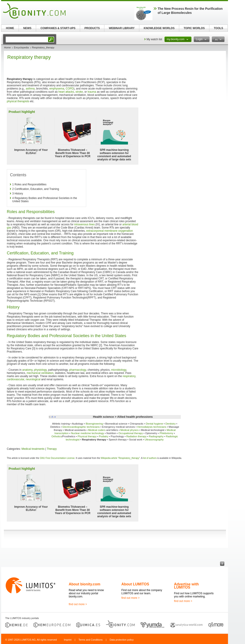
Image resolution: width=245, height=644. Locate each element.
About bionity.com (85, 584)
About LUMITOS (135, 584)
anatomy (27, 370)
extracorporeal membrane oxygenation (109, 231)
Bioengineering (94, 424)
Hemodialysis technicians (152, 427)
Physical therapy (87, 436)
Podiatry (104, 436)
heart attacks (66, 92)
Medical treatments (33, 449)
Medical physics (130, 430)
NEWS (27, 28)
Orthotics (57, 436)
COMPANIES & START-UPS (58, 28)
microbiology (119, 370)
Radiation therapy (136, 436)
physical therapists (18, 101)
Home (7, 47)
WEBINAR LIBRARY (122, 28)
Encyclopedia (21, 47)
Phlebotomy (166, 433)
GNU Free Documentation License (57, 458)
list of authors (150, 458)
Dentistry (170, 424)
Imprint (68, 640)
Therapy (52, 449)
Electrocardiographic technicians (81, 427)
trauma (92, 92)
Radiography (156, 436)
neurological (33, 379)
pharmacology (78, 370)
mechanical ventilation (40, 373)
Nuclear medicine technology (88, 433)
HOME (10, 28)
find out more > (78, 604)
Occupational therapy (131, 433)
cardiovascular (16, 379)
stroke (79, 92)
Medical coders (97, 430)
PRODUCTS (92, 28)
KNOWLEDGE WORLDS (159, 28)
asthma (30, 89)
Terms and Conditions (91, 640)
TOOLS (218, 28)
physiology (40, 370)
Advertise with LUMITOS (186, 586)
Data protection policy (122, 640)
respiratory (129, 376)
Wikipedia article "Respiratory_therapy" (120, 458)
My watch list (154, 39)
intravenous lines (84, 224)
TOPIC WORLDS (194, 28)
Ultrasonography (154, 440)
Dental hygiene (154, 424)
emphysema (57, 89)
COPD (70, 89)
